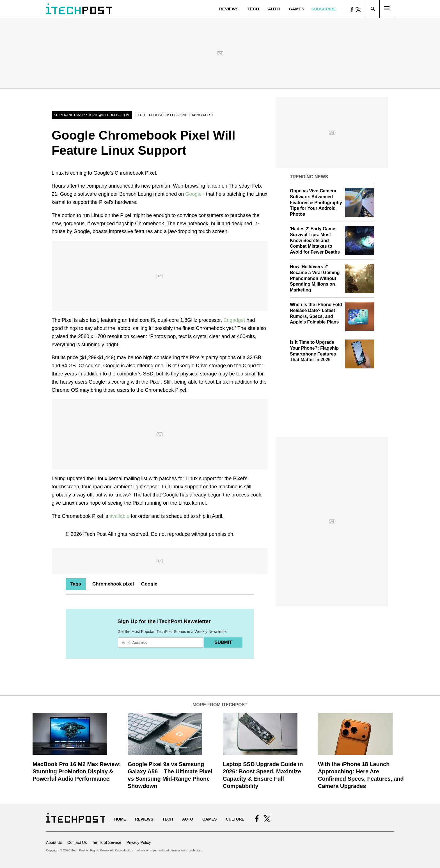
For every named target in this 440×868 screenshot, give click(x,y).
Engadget (234, 320)
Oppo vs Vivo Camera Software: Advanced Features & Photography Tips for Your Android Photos (316, 202)
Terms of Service (107, 842)
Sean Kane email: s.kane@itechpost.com (92, 115)
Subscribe (324, 9)
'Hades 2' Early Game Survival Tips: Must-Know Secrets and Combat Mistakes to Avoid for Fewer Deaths (315, 240)
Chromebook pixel (113, 584)
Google (149, 584)
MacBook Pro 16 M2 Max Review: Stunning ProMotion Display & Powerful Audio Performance (77, 771)
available (119, 516)
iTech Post (95, 534)
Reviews (229, 9)
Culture (235, 819)
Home (120, 819)
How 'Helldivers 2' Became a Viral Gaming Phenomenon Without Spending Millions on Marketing (315, 278)
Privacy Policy (138, 842)
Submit (223, 642)
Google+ (195, 194)
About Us (54, 842)
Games (296, 9)
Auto (274, 9)
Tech (253, 9)
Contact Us (77, 842)
